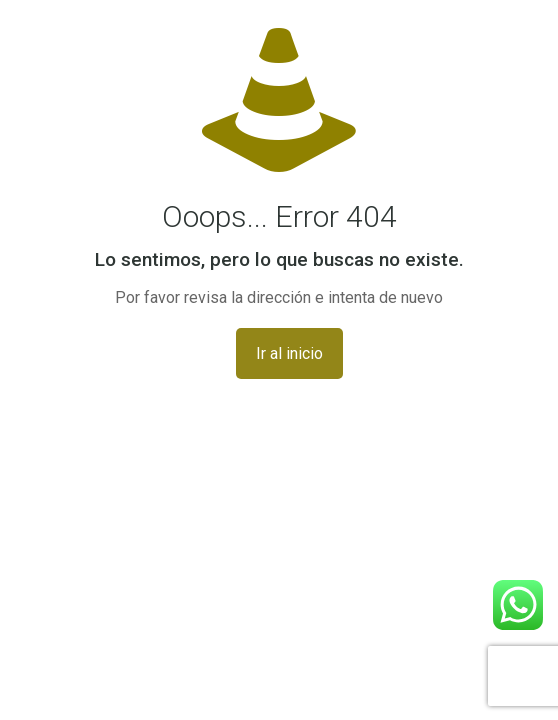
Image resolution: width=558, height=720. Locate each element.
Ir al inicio (289, 353)
